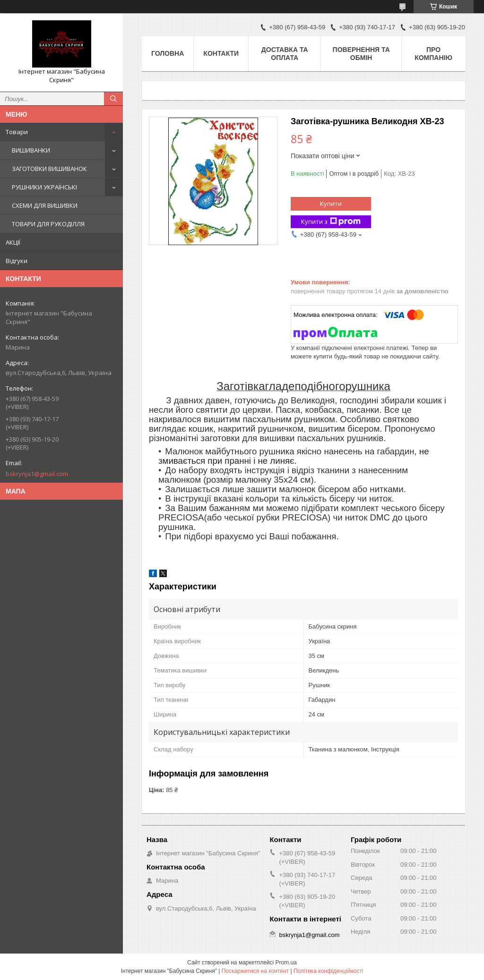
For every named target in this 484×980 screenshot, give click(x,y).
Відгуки (17, 261)
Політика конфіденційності (328, 971)
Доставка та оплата (285, 54)
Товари (17, 132)
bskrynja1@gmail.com (37, 474)
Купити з (331, 222)
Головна (168, 53)
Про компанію (433, 54)
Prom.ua (286, 963)
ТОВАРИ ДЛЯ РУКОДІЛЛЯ (48, 224)
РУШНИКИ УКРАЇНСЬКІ (44, 187)
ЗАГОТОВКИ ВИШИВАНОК (49, 169)
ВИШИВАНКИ (31, 150)
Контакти (221, 53)
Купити (331, 204)
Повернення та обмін (361, 54)
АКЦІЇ (13, 242)
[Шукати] (113, 99)
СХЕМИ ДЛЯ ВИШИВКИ (45, 205)
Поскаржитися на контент (255, 971)
